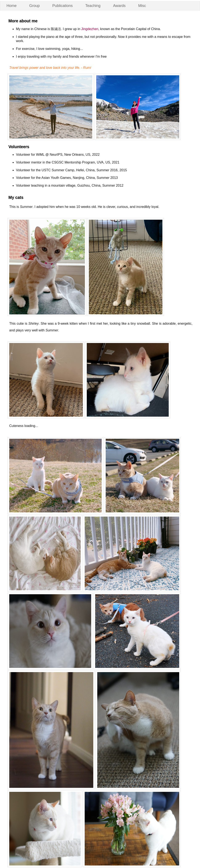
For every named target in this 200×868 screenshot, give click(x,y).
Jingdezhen (90, 29)
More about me (23, 21)
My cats (16, 197)
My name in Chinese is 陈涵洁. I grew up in (49, 29)
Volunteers (19, 147)
